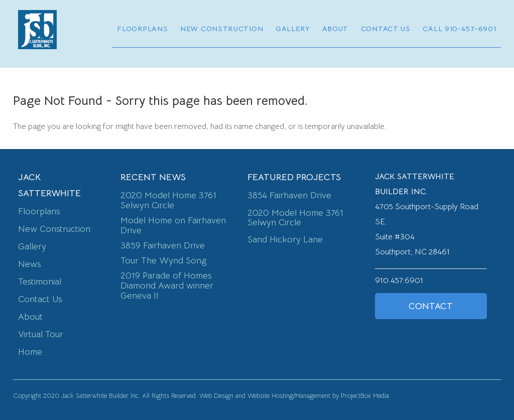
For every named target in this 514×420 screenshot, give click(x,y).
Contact (431, 306)
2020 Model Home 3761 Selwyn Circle (168, 200)
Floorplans (142, 29)
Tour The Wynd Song (163, 260)
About (336, 29)
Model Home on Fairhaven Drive (173, 225)
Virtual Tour (41, 334)
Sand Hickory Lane (285, 239)
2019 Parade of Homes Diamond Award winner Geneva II (167, 286)
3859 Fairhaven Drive (163, 245)
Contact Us (386, 29)
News (29, 264)
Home (30, 352)
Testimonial (40, 282)
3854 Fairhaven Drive (289, 195)
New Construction (222, 29)
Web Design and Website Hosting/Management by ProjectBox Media (294, 396)
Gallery (293, 29)
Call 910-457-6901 (459, 29)
